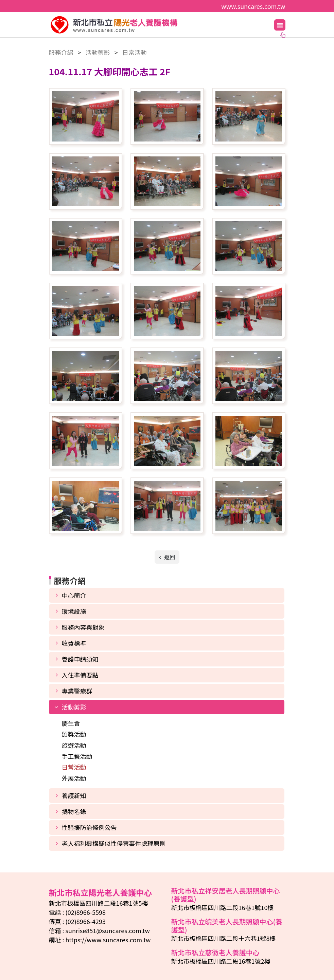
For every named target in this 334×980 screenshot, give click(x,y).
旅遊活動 (74, 745)
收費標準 (74, 643)
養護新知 (74, 795)
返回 (169, 557)
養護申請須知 (80, 659)
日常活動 (74, 767)
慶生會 (71, 723)
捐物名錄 (74, 811)
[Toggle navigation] (280, 25)
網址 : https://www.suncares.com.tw (100, 940)
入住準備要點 (80, 675)
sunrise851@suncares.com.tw (108, 930)
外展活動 (74, 778)
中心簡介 (74, 595)
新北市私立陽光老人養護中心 (144, 25)
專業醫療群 (77, 691)
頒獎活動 (74, 734)
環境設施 (74, 611)
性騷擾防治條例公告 (89, 827)
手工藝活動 (77, 756)
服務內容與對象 (83, 627)
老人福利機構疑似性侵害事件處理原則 (114, 843)
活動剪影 (74, 707)
